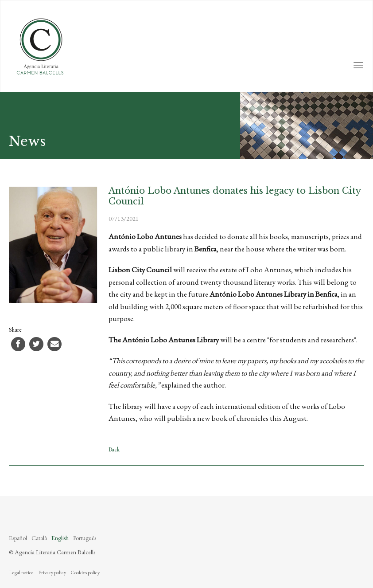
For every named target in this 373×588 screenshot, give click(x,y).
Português (85, 538)
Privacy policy (52, 572)
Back (114, 449)
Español (18, 538)
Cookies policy (85, 572)
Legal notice (21, 572)
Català (39, 538)
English (60, 538)
